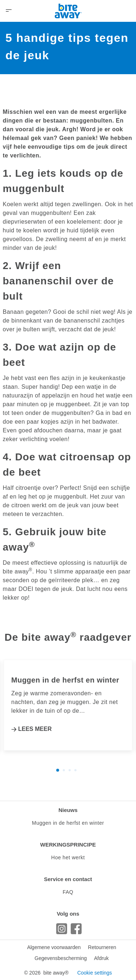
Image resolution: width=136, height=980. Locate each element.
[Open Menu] (9, 11)
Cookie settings (95, 973)
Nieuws (68, 810)
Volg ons (68, 914)
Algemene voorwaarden (54, 947)
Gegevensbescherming (61, 958)
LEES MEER (35, 729)
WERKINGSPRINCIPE (68, 845)
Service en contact (68, 879)
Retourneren (102, 947)
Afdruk (101, 958)
